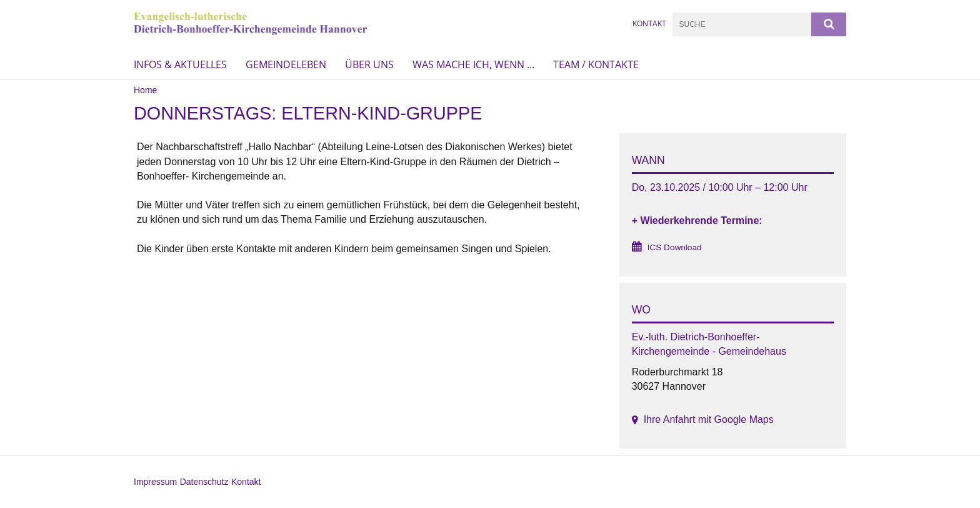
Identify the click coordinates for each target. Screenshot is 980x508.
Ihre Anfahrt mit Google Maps (709, 419)
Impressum (155, 482)
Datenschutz (204, 482)
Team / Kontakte (596, 64)
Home (145, 90)
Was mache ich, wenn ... (473, 64)
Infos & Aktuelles (180, 64)
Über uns (369, 64)
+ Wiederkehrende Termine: (697, 221)
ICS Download (675, 247)
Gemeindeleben (286, 64)
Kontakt (246, 482)
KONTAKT (649, 23)
